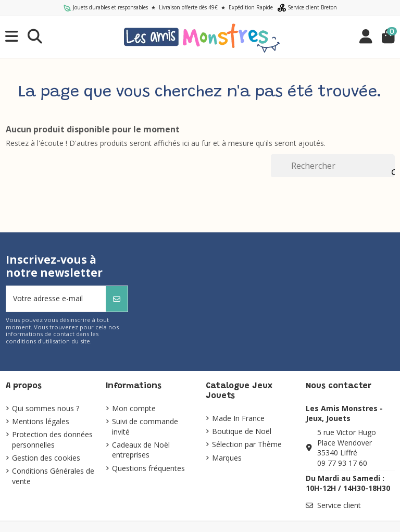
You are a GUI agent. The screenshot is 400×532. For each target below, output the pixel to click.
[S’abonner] (117, 299)
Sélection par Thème (247, 444)
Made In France (238, 418)
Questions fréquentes (148, 468)
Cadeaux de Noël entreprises (141, 450)
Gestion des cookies (46, 458)
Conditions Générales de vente (53, 476)
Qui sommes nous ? (46, 408)
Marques (227, 458)
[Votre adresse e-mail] (56, 299)
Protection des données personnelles (52, 440)
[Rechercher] (333, 166)
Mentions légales (41, 421)
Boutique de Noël (242, 431)
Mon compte (134, 408)
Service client (339, 505)
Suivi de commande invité (145, 426)
